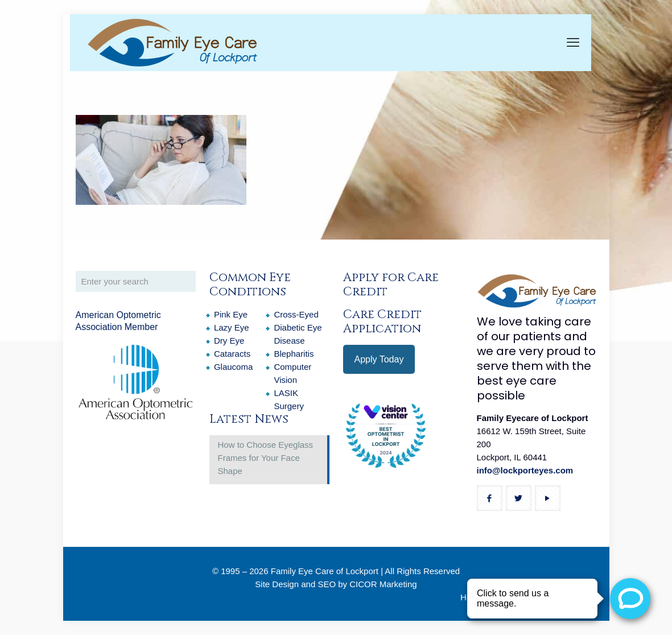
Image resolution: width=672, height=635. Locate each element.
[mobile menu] (573, 43)
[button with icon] (490, 498)
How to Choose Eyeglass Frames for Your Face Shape (266, 458)
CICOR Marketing (383, 584)
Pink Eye (231, 314)
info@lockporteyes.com (525, 470)
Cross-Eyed (296, 314)
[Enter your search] (136, 281)
